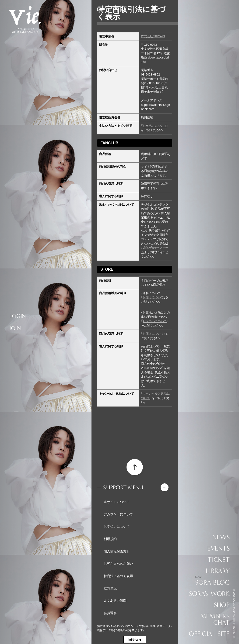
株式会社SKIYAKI (153, 36)
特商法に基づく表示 (118, 576)
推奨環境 (110, 588)
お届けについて (153, 297)
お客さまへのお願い (118, 564)
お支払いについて (155, 126)
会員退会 (110, 613)
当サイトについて (117, 502)
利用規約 (110, 539)
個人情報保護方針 (117, 551)
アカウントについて (118, 514)
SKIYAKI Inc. (234, 632)
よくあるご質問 (115, 601)
